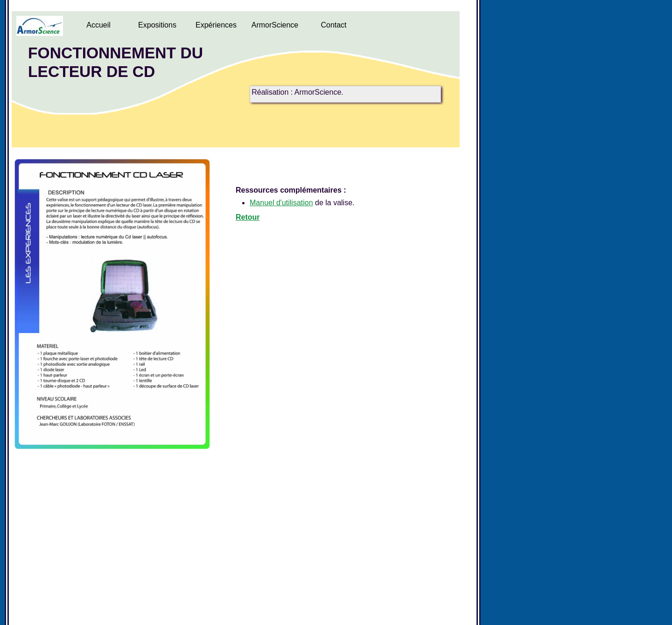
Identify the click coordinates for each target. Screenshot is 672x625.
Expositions (157, 25)
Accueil (98, 25)
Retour (248, 217)
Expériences (216, 25)
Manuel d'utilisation (281, 203)
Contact (333, 25)
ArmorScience (275, 25)
